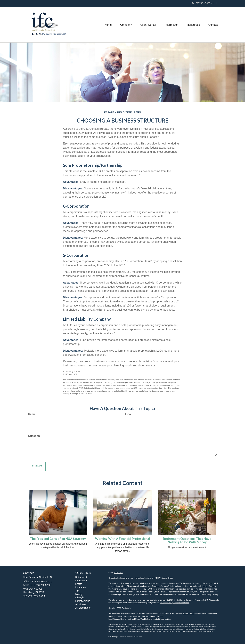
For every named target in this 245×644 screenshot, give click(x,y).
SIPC (192, 613)
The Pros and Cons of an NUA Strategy (58, 539)
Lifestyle (80, 598)
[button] (126, 25)
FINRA (186, 613)
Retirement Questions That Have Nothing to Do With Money (187, 540)
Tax (77, 591)
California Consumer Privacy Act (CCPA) (194, 600)
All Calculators (83, 608)
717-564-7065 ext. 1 (205, 3)
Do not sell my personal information (175, 603)
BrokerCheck (167, 578)
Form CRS (118, 573)
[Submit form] (37, 467)
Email (129, 414)
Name (32, 414)
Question (34, 436)
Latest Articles (83, 601)
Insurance (81, 587)
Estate (79, 584)
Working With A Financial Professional (122, 539)
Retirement (81, 577)
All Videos (81, 604)
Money (79, 594)
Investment (81, 581)
